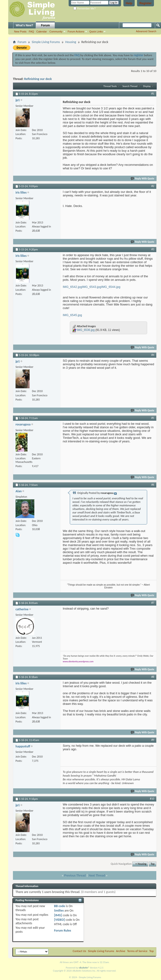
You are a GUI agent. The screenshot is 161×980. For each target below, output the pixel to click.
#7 (153, 603)
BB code (60, 906)
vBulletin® (84, 968)
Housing (71, 42)
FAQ (31, 32)
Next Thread (97, 875)
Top (153, 864)
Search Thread (130, 86)
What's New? (24, 25)
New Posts (20, 32)
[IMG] (58, 915)
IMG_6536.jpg (86, 330)
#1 (153, 94)
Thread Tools (110, 86)
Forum (45, 25)
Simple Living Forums (46, 42)
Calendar (42, 32)
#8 (153, 677)
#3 (153, 249)
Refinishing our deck (38, 79)
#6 (153, 485)
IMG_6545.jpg (72, 315)
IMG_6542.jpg (72, 287)
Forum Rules (63, 930)
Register (145, 3)
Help (129, 3)
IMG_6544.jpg (111, 287)
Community (56, 32)
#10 (152, 799)
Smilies (59, 911)
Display (147, 86)
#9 (153, 740)
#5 (153, 418)
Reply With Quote (143, 179)
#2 (153, 186)
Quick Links (96, 32)
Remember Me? (84, 8)
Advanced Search (146, 31)
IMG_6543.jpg (92, 287)
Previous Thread (75, 875)
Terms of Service (137, 951)
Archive (121, 951)
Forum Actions (76, 32)
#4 (153, 355)
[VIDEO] (59, 920)
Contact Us (79, 951)
